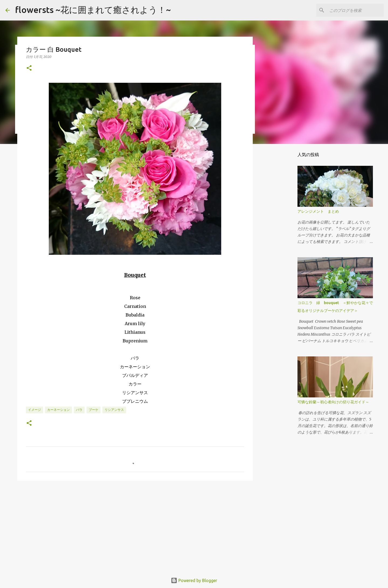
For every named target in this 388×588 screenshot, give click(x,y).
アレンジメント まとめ (318, 211)
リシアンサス (114, 410)
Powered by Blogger (194, 580)
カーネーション (58, 410)
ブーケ (93, 410)
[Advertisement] (135, 527)
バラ (79, 410)
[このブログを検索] (355, 10)
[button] (29, 68)
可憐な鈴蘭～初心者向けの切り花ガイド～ (333, 402)
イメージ (34, 410)
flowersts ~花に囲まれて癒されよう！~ (93, 10)
